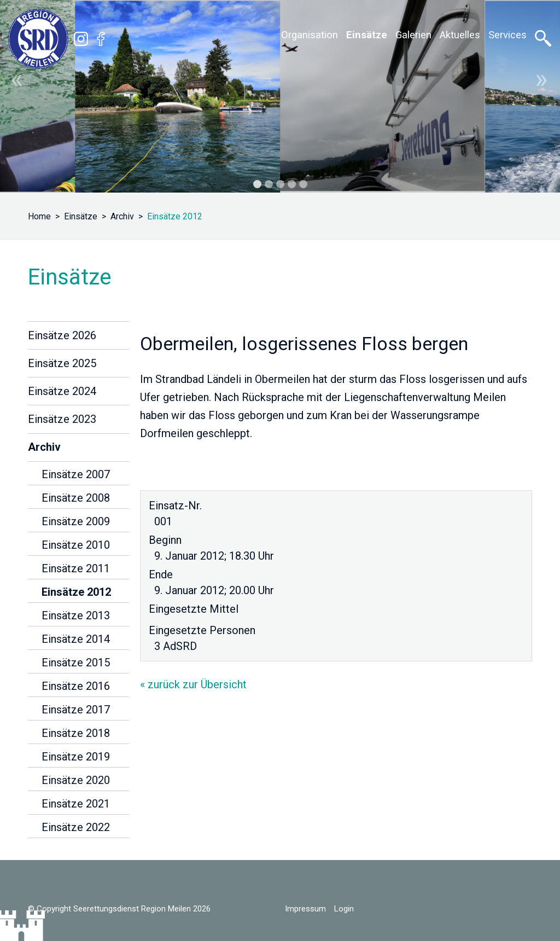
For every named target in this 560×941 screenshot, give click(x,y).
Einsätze (81, 216)
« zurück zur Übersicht (193, 684)
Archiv (122, 216)
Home (39, 216)
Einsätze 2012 (175, 216)
